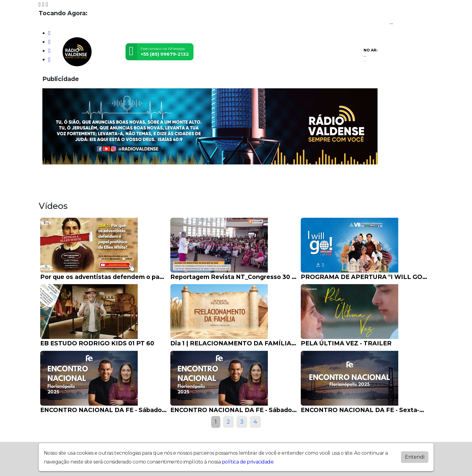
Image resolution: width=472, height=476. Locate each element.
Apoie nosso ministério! (359, 179)
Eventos (160, 179)
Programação (90, 179)
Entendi (415, 457)
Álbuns (271, 179)
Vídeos (128, 179)
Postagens (236, 179)
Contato (302, 179)
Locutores (196, 179)
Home (52, 179)
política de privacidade (248, 462)
